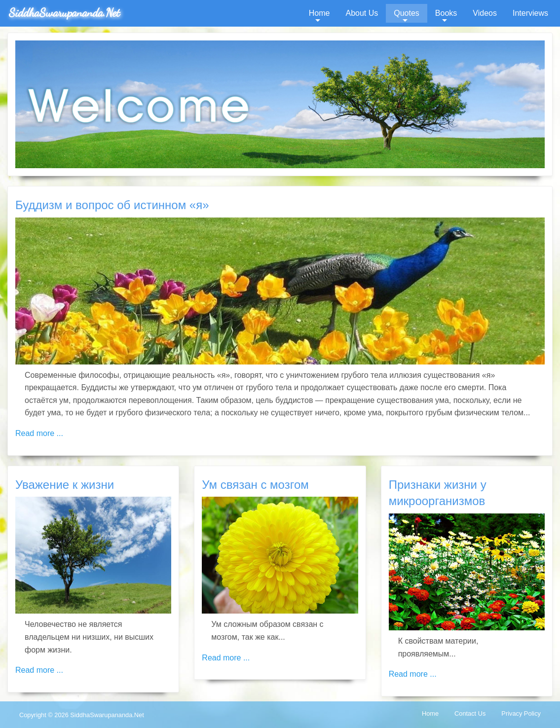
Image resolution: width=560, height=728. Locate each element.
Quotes (407, 13)
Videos (485, 13)
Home (319, 13)
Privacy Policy (521, 713)
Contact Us (470, 713)
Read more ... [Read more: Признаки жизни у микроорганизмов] (413, 674)
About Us (362, 13)
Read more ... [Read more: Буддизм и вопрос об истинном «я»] (39, 433)
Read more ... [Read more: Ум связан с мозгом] (226, 658)
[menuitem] (319, 13)
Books (446, 13)
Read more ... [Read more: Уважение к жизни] (39, 670)
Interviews (530, 13)
